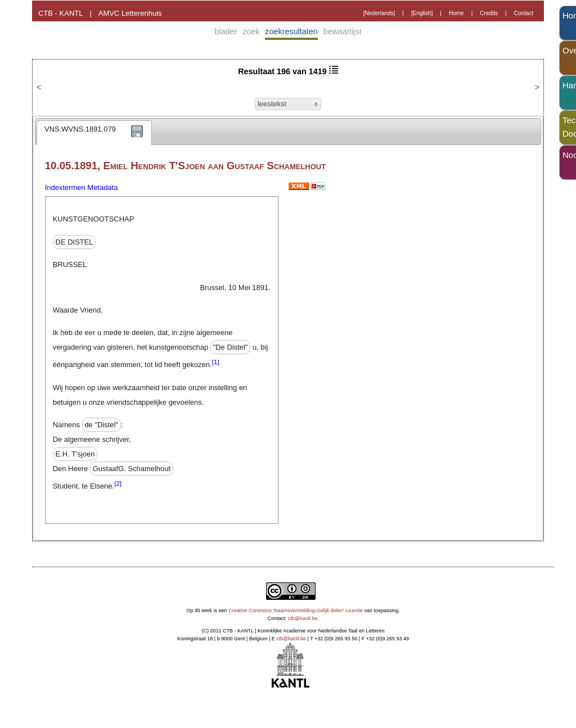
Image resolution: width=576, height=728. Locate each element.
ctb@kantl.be (303, 618)
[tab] (94, 133)
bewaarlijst (343, 31)
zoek (251, 31)
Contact (524, 13)
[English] (422, 13)
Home (456, 13)
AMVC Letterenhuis (130, 13)
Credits (489, 13)
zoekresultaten (291, 31)
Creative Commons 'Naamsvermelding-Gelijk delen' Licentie (296, 611)
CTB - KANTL (60, 13)
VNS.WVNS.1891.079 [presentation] (80, 129)
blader (226, 31)
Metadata (102, 187)
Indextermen (65, 187)
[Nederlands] (379, 13)
